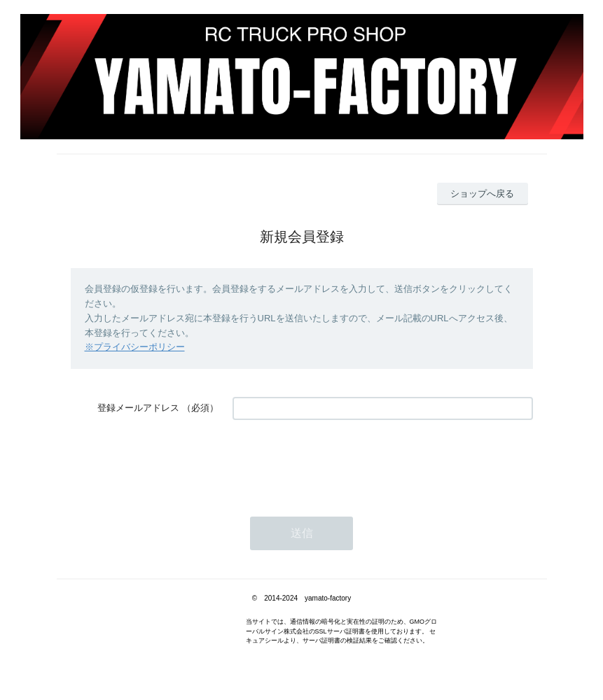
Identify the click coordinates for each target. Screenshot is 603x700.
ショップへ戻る (482, 194)
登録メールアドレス (138, 408)
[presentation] (339, 461)
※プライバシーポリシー (135, 347)
